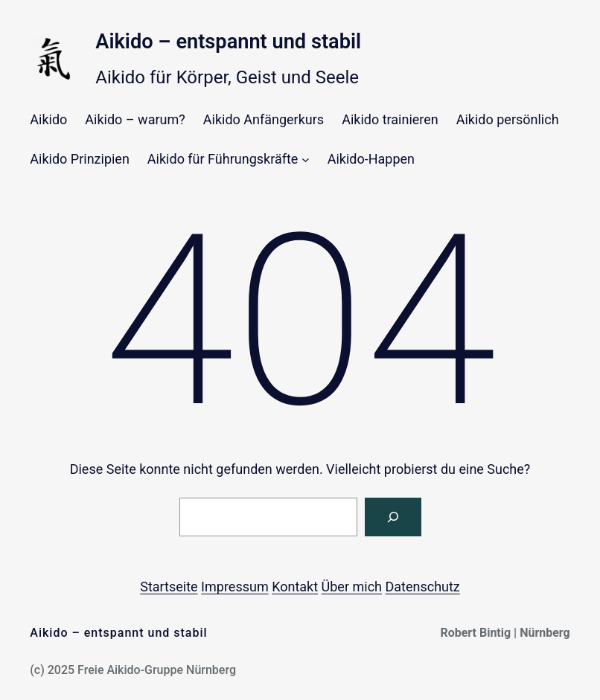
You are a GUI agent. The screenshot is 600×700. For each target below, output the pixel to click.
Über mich (352, 587)
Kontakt (295, 587)
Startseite (169, 587)
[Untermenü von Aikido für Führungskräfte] (306, 160)
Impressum (235, 587)
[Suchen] (393, 517)
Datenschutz (422, 587)
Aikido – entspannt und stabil (228, 42)
